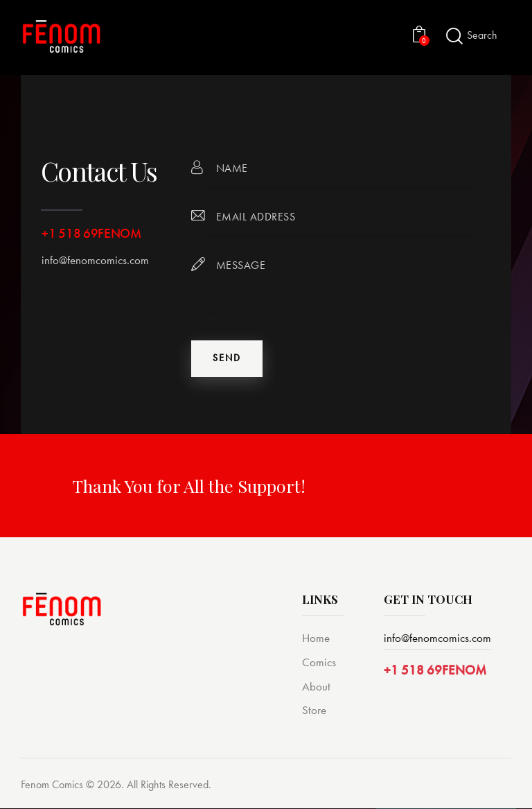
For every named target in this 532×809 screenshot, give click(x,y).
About (316, 687)
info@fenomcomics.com (95, 260)
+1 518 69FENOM (435, 671)
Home (316, 638)
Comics (319, 663)
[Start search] (454, 36)
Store (314, 711)
